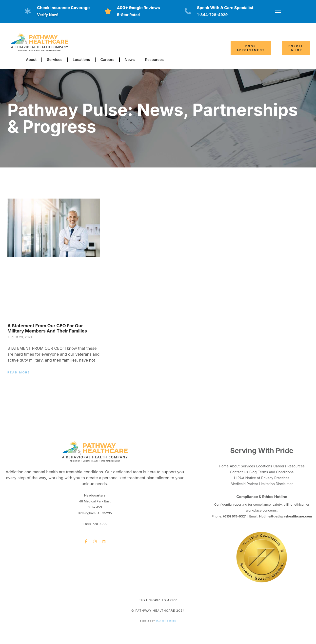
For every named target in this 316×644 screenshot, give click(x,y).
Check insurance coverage (63, 8)
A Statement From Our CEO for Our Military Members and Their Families (47, 328)
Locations (81, 60)
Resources (155, 60)
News (130, 60)
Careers (108, 60)
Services (55, 60)
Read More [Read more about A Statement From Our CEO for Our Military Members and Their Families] (19, 372)
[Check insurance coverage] (28, 11)
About (31, 60)
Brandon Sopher (166, 621)
